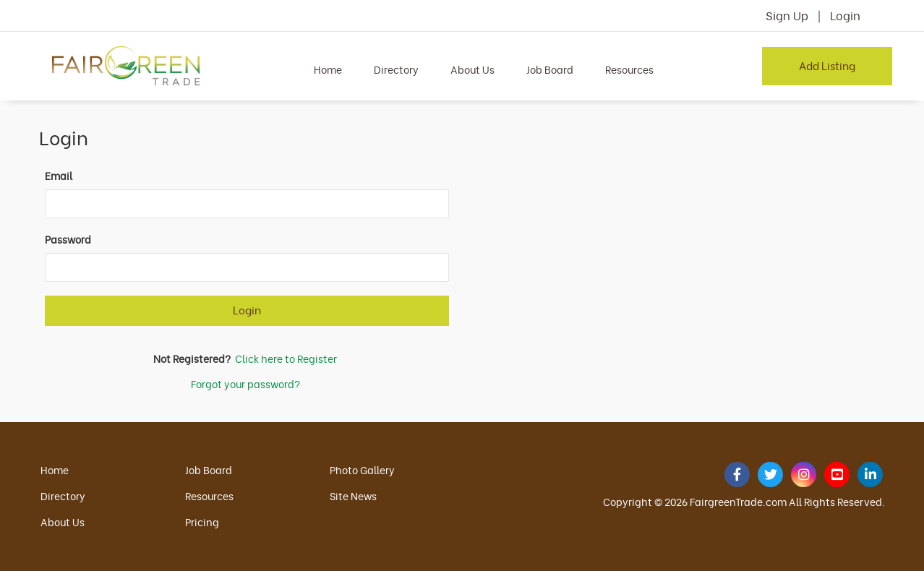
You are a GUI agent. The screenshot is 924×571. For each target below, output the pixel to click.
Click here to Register (286, 358)
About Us (472, 69)
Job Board (550, 69)
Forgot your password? (245, 383)
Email (59, 176)
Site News (353, 495)
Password (68, 239)
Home (328, 69)
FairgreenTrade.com (738, 501)
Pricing (202, 521)
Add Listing (827, 65)
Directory (396, 69)
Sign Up (787, 15)
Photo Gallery (362, 469)
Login (845, 15)
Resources (629, 69)
